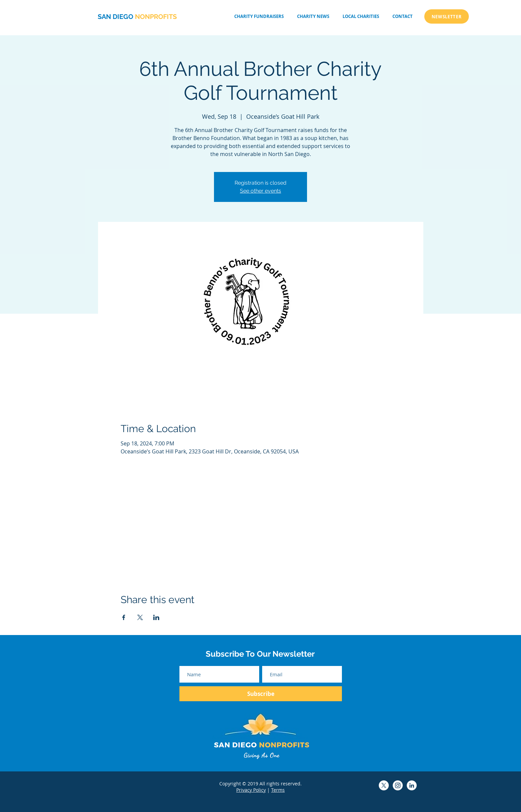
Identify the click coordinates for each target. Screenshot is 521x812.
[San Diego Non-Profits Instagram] (398, 785)
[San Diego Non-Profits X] (384, 785)
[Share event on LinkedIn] (156, 617)
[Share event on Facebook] (124, 617)
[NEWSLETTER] (447, 16)
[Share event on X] (140, 617)
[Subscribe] (261, 694)
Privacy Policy (251, 790)
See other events (260, 191)
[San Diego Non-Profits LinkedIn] (412, 785)
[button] (361, 16)
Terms (278, 790)
